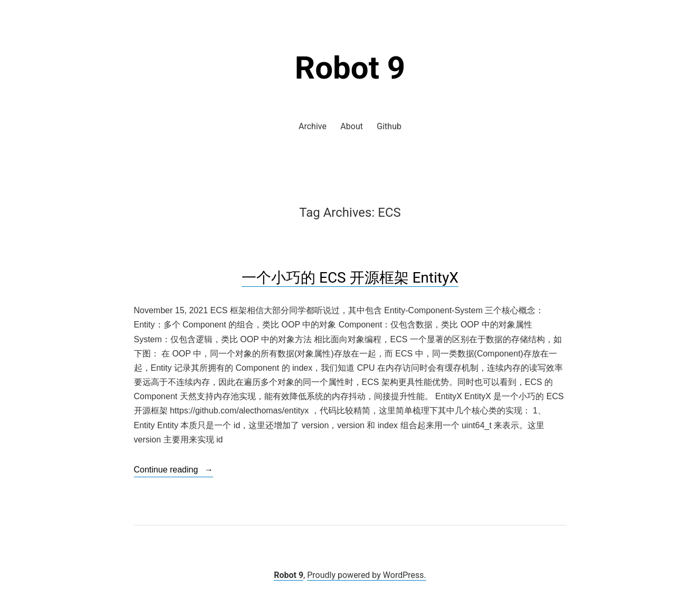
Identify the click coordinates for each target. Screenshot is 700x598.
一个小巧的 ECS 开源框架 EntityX (350, 278)
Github (389, 126)
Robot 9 (350, 68)
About (352, 126)
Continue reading (174, 470)
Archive (313, 126)
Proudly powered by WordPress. (367, 575)
